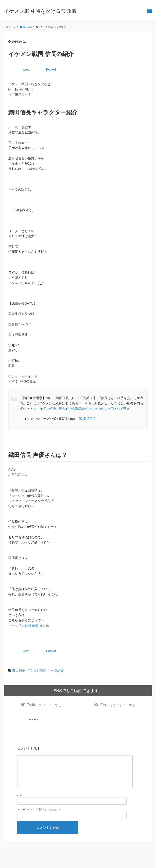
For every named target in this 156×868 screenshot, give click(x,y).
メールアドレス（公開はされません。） (39, 817)
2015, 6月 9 (87, 419)
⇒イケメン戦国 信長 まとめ (29, 625)
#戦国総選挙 (79, 408)
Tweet (25, 69)
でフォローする (44, 705)
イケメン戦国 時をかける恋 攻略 (40, 11)
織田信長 (19, 670)
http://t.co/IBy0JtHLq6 (53, 408)
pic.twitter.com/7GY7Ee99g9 (109, 408)
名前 (20, 802)
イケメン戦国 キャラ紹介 (45, 670)
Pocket (51, 69)
